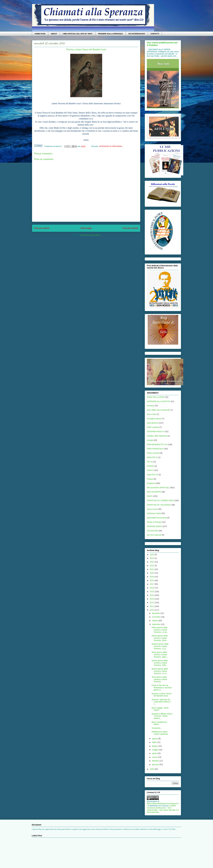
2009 (152, 769)
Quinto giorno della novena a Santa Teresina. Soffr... (160, 663)
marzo (155, 757)
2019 (152, 577)
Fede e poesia (153, 427)
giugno (155, 746)
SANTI (150, 496)
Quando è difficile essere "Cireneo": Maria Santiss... (162, 716)
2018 (152, 580)
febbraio (156, 761)
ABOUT (54, 34)
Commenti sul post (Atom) (90, 235)
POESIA (150, 466)
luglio (155, 742)
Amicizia (150, 406)
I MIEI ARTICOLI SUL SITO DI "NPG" (78, 34)
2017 (152, 584)
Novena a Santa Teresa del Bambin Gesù (162, 695)
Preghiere (151, 483)
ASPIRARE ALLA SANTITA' (159, 401)
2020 (152, 573)
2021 (152, 569)
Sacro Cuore (152, 509)
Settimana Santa (154, 513)
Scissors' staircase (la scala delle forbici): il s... (161, 702)
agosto (155, 739)
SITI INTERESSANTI (137, 34)
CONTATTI (155, 34)
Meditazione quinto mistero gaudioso (160, 733)
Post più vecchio (130, 228)
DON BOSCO (153, 423)
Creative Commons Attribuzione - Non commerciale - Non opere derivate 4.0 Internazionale (163, 809)
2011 (152, 606)
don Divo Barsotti (154, 535)
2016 (152, 588)
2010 (152, 610)
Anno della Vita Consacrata (158, 410)
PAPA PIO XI (152, 457)
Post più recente (42, 228)
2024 (152, 558)
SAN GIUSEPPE (154, 492)
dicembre (156, 613)
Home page (86, 228)
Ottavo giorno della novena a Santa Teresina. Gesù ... (160, 638)
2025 (152, 555)
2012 (152, 603)
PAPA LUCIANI (153, 453)
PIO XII (150, 462)
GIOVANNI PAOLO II (156, 431)
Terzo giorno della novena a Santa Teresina (159, 679)
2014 (152, 595)
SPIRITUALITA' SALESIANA (159, 505)
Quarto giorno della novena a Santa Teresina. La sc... (160, 671)
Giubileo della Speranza (157, 436)
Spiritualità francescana (157, 518)
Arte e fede (152, 414)
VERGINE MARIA (154, 526)
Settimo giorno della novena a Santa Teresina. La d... (160, 646)
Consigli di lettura (154, 419)
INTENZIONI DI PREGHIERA (111, 146)
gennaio (156, 764)
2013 (152, 599)
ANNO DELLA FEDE (156, 397)
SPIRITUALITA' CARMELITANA (160, 500)
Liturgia (150, 440)
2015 (152, 592)
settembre (156, 624)
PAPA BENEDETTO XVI (157, 445)
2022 (152, 566)
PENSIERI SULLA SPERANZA (111, 34)
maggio (155, 750)
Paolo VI (150, 470)
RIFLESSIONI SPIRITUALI (158, 488)
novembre (156, 617)
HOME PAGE (40, 34)
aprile (155, 753)
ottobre (155, 621)
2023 (152, 562)
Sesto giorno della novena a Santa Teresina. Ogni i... (160, 655)
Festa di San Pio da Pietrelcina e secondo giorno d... (162, 688)
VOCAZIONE (152, 531)
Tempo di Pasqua (154, 522)
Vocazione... (157, 728)
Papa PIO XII (152, 475)
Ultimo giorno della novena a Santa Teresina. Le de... (160, 630)
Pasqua (150, 479)
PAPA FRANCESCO (155, 449)
